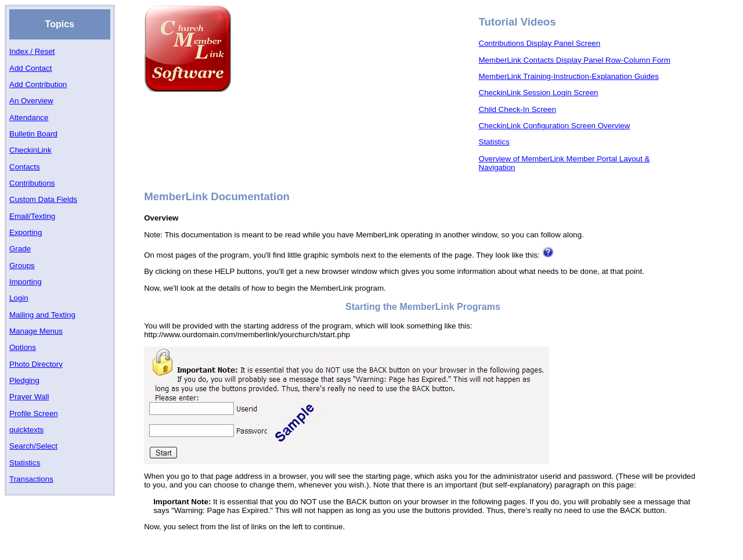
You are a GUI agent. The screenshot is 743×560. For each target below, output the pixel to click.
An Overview (31, 101)
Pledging (24, 380)
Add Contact (30, 68)
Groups (22, 265)
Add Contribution (38, 84)
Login (19, 298)
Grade (20, 249)
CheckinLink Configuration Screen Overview (555, 126)
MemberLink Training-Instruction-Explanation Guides (569, 76)
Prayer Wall (29, 397)
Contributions (32, 183)
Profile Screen (34, 413)
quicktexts (26, 430)
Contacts (25, 167)
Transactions (31, 479)
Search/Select (33, 446)
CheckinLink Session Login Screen (539, 93)
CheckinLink (30, 150)
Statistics (25, 463)
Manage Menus (36, 331)
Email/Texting (32, 216)
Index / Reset (32, 51)
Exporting (26, 232)
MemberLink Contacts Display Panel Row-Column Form (575, 60)
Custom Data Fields (43, 199)
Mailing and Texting (42, 315)
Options (23, 347)
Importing (26, 282)
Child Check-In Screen (517, 109)
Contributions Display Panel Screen (540, 43)
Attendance (29, 118)
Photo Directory (36, 364)
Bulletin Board (33, 134)
